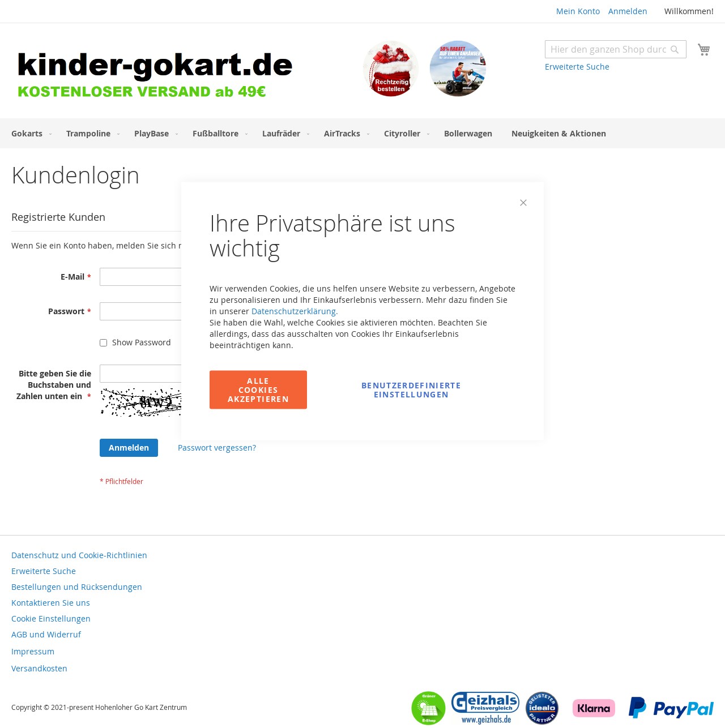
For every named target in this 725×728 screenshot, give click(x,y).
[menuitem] (29, 133)
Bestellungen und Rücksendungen (77, 587)
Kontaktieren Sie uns (51, 603)
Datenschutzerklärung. (295, 311)
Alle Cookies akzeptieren (258, 390)
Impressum (33, 651)
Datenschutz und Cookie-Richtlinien (79, 555)
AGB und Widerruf (46, 634)
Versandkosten (39, 668)
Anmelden (628, 11)
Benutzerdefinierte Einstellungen (411, 390)
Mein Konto (578, 11)
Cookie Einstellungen (51, 618)
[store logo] (187, 72)
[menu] (362, 133)
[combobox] (616, 49)
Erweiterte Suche (577, 67)
